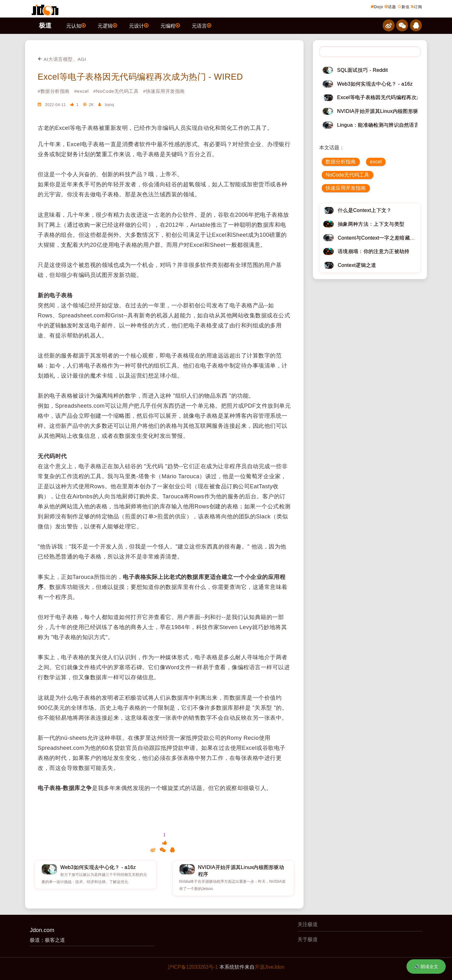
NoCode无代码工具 (347, 175)
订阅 (417, 7)
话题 (390, 7)
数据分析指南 (341, 162)
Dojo (377, 7)
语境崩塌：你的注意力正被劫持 (374, 251)
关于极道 (308, 939)
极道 (45, 25)
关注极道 (308, 924)
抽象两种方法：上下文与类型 (371, 224)
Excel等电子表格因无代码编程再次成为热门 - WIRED (140, 77)
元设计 (139, 25)
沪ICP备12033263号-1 (193, 967)
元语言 (202, 25)
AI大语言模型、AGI (62, 59)
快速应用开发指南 (346, 188)
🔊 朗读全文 (426, 967)
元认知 (76, 25)
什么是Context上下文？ (365, 210)
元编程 (170, 25)
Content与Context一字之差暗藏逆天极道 (384, 238)
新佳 (404, 7)
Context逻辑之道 (357, 265)
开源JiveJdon (269, 967)
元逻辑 (107, 25)
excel (376, 162)
